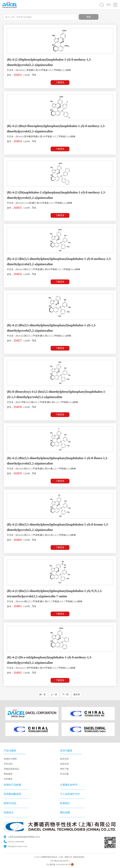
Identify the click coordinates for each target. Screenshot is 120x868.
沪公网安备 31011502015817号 (60, 865)
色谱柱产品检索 (12, 785)
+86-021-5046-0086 (16, 842)
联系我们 (65, 803)
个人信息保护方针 (70, 794)
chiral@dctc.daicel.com (17, 846)
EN (109, 5)
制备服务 (8, 774)
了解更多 (60, 82)
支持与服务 (66, 751)
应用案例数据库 (12, 794)
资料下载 (64, 769)
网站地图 (65, 812)
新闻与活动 (10, 803)
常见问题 (64, 774)
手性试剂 (8, 764)
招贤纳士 (9, 812)
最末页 (77, 695)
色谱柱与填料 (10, 759)
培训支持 (64, 764)
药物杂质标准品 (11, 769)
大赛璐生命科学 (69, 785)
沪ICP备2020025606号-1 (60, 861)
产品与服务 (10, 751)
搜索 (89, 17)
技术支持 (64, 759)
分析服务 (8, 779)
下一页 (65, 695)
